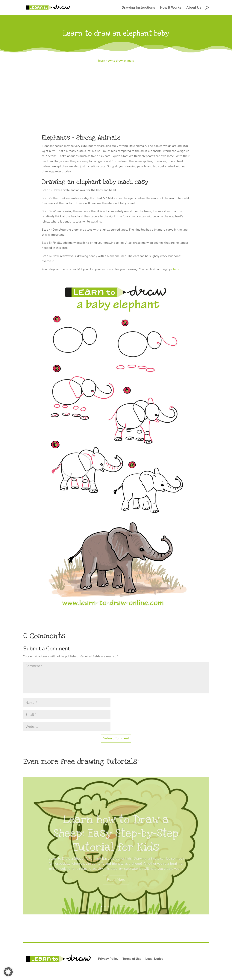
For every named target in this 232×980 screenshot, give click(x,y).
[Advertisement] (116, 95)
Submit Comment (116, 738)
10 (130, 906)
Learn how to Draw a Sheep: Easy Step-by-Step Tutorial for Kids (116, 841)
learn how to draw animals (116, 61)
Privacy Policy (108, 959)
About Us (194, 8)
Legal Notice (154, 959)
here (176, 269)
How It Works (171, 8)
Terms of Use (132, 959)
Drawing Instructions (138, 8)
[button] (8, 972)
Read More (116, 887)
